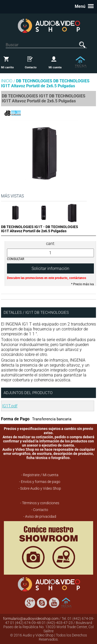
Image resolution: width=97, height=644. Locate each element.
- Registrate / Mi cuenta (40, 475)
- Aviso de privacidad (40, 516)
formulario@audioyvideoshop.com (31, 619)
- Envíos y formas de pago (40, 482)
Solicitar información (50, 268)
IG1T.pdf (10, 406)
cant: (50, 244)
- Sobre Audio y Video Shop (40, 488)
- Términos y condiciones (40, 503)
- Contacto (40, 510)
